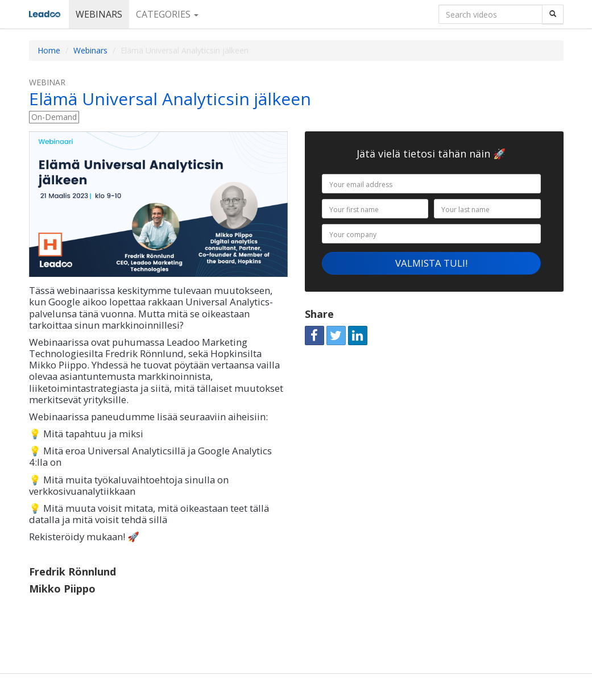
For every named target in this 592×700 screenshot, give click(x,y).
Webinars (99, 14)
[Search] (553, 14)
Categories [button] (167, 14)
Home (49, 50)
